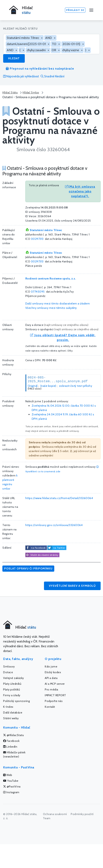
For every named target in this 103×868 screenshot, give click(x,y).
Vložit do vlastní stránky (42, 555)
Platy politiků (11, 689)
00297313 (37, 239)
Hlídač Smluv (31, 92)
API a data (51, 678)
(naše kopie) (48, 386)
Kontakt (50, 707)
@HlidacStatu (13, 735)
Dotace (8, 672)
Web (8, 775)
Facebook (11, 741)
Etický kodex (53, 672)
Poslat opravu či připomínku (28, 568)
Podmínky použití (82, 814)
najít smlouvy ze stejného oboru (66, 325)
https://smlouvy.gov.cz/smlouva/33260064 (54, 525)
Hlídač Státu (10, 92)
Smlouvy (9, 666)
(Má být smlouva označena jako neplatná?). (80, 191)
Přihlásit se (75, 10)
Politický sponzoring (16, 701)
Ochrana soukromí (55, 814)
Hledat (14, 58)
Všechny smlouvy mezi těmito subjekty (51, 308)
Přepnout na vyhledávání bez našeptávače (40, 69)
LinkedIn (10, 747)
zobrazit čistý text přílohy (76, 386)
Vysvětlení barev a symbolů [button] (72, 586)
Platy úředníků (12, 684)
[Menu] (91, 10)
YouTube (11, 781)
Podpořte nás (54, 701)
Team (47, 818)
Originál (33, 386)
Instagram (11, 792)
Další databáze (13, 712)
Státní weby (11, 718)
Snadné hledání (52, 76)
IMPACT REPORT (55, 695)
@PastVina (12, 786)
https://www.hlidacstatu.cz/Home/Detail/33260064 (59, 498)
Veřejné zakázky (14, 678)
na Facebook (38, 548)
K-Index (8, 707)
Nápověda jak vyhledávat (21, 76)
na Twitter (59, 548)
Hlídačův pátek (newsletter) (14, 754)
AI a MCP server (55, 684)
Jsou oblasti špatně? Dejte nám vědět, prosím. (63, 338)
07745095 (38, 292)
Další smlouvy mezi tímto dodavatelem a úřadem (58, 303)
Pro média (51, 689)
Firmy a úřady (12, 695)
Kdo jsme (51, 666)
